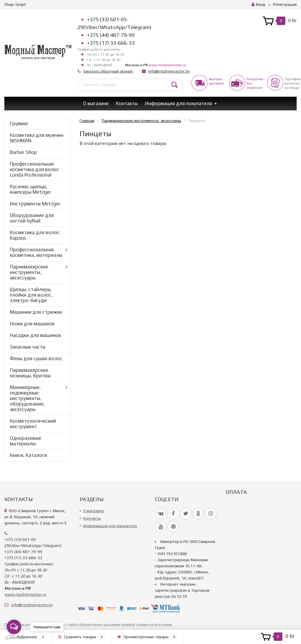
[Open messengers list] (14, 627)
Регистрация (285, 4)
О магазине (96, 103)
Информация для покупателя (179, 103)
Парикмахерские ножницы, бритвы (30, 373)
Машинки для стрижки (36, 312)
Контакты (127, 103)
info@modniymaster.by (169, 71)
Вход (258, 4)
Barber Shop (23, 152)
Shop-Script (15, 4)
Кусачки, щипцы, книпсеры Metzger (31, 189)
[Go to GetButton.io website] (14, 638)
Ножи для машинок (32, 324)
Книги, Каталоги (28, 455)
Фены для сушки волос (36, 358)
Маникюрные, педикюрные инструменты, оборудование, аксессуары (27, 398)
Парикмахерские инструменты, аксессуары (29, 272)
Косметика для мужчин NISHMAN (37, 138)
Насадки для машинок (35, 335)
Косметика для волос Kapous (35, 235)
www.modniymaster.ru (167, 65)
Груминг (19, 123)
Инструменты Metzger (35, 204)
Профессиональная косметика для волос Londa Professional (34, 169)
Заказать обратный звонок (108, 71)
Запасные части (28, 347)
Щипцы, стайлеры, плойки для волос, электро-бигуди (31, 295)
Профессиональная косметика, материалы (36, 252)
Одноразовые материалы (26, 441)
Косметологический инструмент (33, 424)
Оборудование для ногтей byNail (32, 218)
